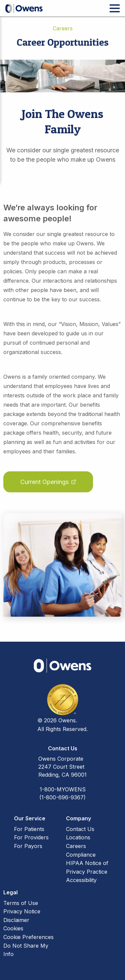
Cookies (13, 928)
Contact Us (80, 829)
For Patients (29, 829)
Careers (76, 846)
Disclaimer (16, 920)
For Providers (31, 837)
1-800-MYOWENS (63, 789)
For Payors (28, 846)
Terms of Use (21, 903)
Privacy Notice (22, 911)
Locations (78, 837)
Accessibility (81, 880)
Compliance (81, 855)
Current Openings (44, 482)
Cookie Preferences (28, 937)
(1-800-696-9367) (62, 797)
